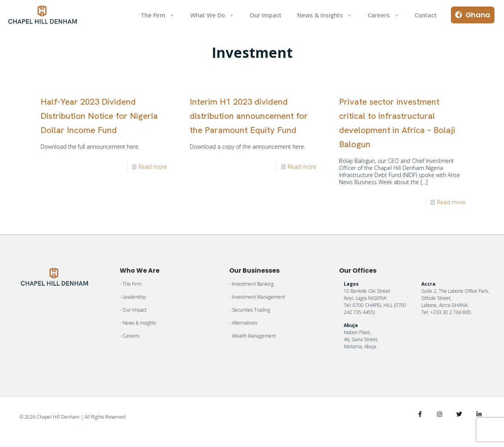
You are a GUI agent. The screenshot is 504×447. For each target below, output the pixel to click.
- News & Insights (138, 323)
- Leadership (133, 297)
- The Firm (131, 284)
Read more (153, 167)
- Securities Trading (250, 310)
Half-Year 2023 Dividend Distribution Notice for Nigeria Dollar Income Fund (99, 116)
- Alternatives (243, 323)
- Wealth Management (253, 336)
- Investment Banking (251, 284)
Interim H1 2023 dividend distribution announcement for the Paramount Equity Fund (249, 116)
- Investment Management (257, 297)
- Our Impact (133, 310)
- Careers (130, 336)
